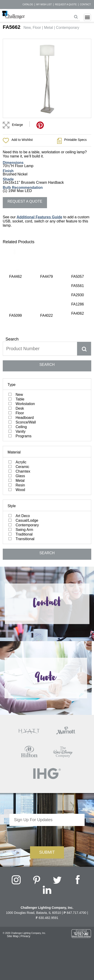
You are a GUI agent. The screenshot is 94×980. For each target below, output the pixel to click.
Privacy (25, 886)
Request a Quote (66, 4)
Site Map (13, 886)
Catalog (28, 4)
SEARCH (47, 314)
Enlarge (17, 125)
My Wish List (44, 4)
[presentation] (47, 785)
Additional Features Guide (39, 217)
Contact (85, 4)
